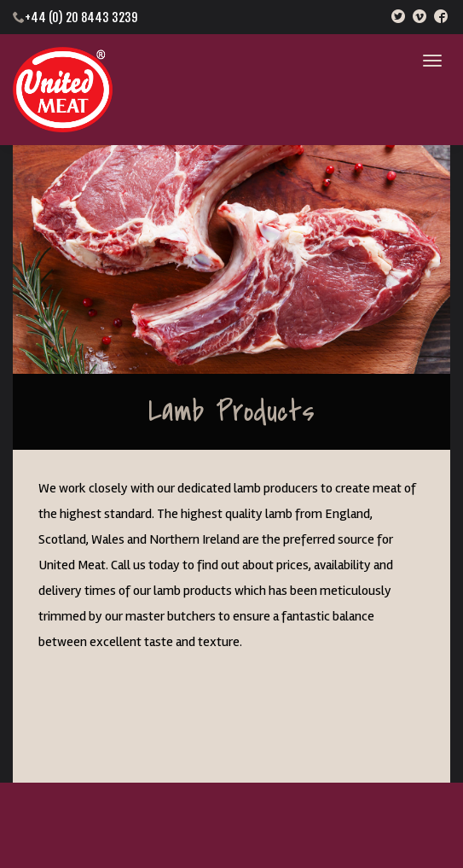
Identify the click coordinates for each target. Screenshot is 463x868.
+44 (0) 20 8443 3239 (81, 17)
